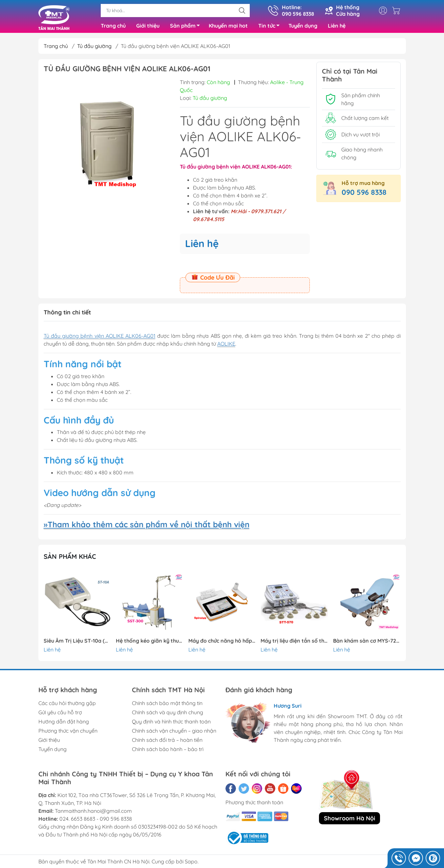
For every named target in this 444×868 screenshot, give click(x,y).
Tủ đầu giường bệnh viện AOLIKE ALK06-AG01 (100, 337)
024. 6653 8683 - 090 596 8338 (96, 820)
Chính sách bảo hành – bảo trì (168, 751)
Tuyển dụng (303, 26)
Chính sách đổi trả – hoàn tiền (167, 742)
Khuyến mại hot (228, 26)
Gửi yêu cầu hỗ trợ (60, 714)
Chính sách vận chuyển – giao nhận (174, 732)
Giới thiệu (148, 26)
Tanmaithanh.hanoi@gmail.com (93, 812)
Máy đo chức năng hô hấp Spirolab (222, 642)
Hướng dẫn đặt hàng (64, 723)
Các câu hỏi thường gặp (67, 705)
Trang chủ (113, 26)
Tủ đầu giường (94, 47)
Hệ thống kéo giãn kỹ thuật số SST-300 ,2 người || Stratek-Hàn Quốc (150, 642)
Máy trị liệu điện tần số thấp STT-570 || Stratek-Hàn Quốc (294, 642)
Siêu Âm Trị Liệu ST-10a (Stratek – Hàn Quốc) (77, 642)
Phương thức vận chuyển (68, 732)
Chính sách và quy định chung (168, 714)
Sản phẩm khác (70, 558)
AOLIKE (226, 345)
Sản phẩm (187, 27)
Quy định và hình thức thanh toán (171, 723)
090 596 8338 (364, 194)
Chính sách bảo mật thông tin (167, 705)
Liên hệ (337, 26)
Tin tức (271, 27)
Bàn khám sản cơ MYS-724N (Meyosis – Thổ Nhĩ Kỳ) (367, 642)
